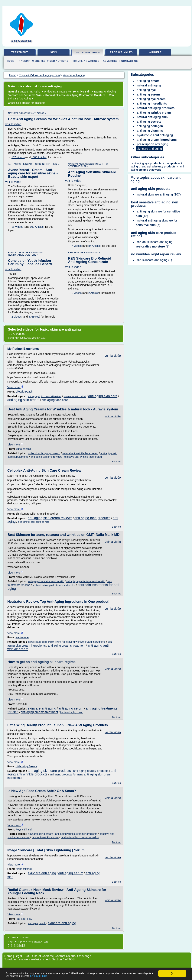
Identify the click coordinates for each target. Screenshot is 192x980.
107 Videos (18, 157)
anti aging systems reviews (46, 457)
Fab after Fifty (24, 919)
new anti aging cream (40, 834)
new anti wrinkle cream (45, 837)
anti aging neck (37, 923)
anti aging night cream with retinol (45, 396)
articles (26, 103)
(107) (159, 194)
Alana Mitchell (24, 869)
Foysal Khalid (24, 830)
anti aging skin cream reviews (50, 518)
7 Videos (76, 246)
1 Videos (76, 293)
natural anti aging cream (44, 453)
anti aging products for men (66, 775)
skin (53, 52)
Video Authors (58, 61)
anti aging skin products (151, 189)
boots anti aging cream (72, 712)
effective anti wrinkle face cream (83, 457)
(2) (154, 244)
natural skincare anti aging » (27, 113)
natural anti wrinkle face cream (80, 453)
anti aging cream (88, 52)
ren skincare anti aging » (84, 253)
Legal (18, 956)
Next (38, 942)
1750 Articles (26, 338)
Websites (39, 61)
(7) (156, 223)
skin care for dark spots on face (34, 522)
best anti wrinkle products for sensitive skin (54, 585)
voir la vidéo (13, 124)
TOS (27, 956)
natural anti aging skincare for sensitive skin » (89, 165)
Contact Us (130, 61)
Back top (117, 462)
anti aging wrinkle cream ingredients (84, 642)
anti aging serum (71, 708)
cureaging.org (21, 41)
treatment (20, 52)
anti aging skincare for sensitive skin (46, 581)
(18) (158, 214)
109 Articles (37, 227)
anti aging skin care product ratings (154, 234)
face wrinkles (121, 52)
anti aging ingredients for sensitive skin (86, 581)
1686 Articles (39, 157)
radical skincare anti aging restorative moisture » (26, 254)
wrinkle (155, 52)
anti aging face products (92, 518)
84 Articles (94, 246)
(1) (154, 260)
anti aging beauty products (91, 771)
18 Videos (17, 227)
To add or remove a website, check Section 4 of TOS (39, 959)
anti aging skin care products (49, 771)
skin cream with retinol (75, 396)
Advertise (110, 61)
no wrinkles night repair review (156, 254)
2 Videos (17, 317)
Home (11, 61)
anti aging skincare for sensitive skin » (33, 164)
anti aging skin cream (23, 400)
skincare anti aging (42, 708)
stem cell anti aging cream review (44, 642)
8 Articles (34, 317)
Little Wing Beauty (26, 766)
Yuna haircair (24, 449)
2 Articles (94, 293)
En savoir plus (73, 976)
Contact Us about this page (73, 956)
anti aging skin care (103, 396)
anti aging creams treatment (67, 646)
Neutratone (22, 637)
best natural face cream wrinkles (80, 837)
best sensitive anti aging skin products (155, 204)
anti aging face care (55, 400)
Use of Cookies (42, 956)
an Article (92, 61)
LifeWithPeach (24, 392)
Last (46, 942)
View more (15, 387)
